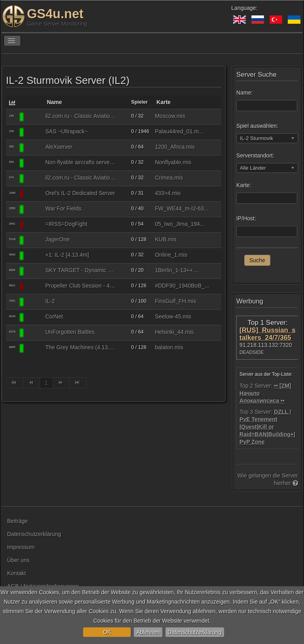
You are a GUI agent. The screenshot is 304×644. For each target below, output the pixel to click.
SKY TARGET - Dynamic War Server (81, 270)
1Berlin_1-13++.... (177, 270)
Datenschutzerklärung (195, 632)
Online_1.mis (171, 255)
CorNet (54, 316)
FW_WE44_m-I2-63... (181, 208)
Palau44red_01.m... (179, 131)
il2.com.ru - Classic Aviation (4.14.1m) (81, 178)
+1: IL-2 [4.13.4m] (67, 255)
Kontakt (16, 573)
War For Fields (63, 208)
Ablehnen (148, 632)
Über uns (18, 560)
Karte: (244, 185)
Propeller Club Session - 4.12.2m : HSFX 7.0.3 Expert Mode (81, 286)
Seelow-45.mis (173, 316)
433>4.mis (168, 193)
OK (107, 632)
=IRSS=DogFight (66, 224)
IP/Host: (246, 218)
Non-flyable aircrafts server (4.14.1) (81, 162)
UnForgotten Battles (70, 332)
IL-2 (50, 301)
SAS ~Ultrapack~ (66, 131)
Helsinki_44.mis (174, 332)
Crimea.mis (169, 178)
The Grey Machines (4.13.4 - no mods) (81, 347)
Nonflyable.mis (173, 162)
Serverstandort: (255, 155)
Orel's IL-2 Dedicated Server (80, 193)
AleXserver (59, 147)
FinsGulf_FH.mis (175, 301)
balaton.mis (169, 347)
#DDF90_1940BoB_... (182, 286)
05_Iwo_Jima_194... (180, 224)
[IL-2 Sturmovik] (34, 117)
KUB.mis (165, 239)
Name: (244, 93)
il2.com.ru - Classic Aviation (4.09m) (81, 116)
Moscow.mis (170, 116)
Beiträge (17, 521)
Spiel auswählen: (257, 126)
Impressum (21, 547)
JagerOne (57, 239)
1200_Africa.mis (175, 147)
